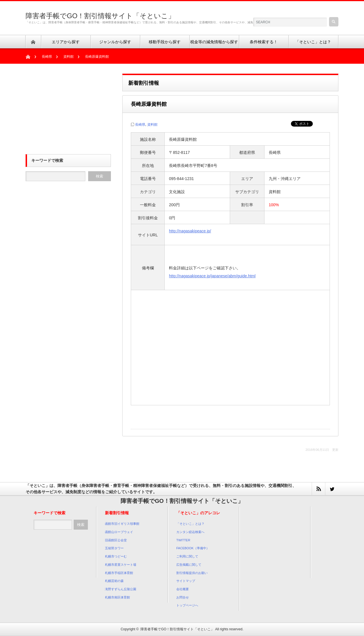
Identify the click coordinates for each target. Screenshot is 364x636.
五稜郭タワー (114, 548)
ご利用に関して (187, 556)
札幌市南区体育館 (117, 597)
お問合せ (183, 597)
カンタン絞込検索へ (190, 532)
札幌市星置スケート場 (121, 565)
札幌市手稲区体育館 (119, 573)
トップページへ (187, 605)
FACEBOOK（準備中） (193, 548)
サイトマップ (186, 581)
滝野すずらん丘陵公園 (121, 589)
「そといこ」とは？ (190, 524)
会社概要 (183, 589)
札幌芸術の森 (114, 581)
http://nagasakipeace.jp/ (190, 231)
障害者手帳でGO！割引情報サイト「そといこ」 (100, 16)
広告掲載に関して (189, 565)
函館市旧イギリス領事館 (122, 524)
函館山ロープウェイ (119, 532)
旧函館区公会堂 (116, 540)
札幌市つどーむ (116, 556)
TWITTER (183, 540)
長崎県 (47, 57)
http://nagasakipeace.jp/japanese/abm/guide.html (212, 276)
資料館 (69, 57)
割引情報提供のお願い (192, 573)
